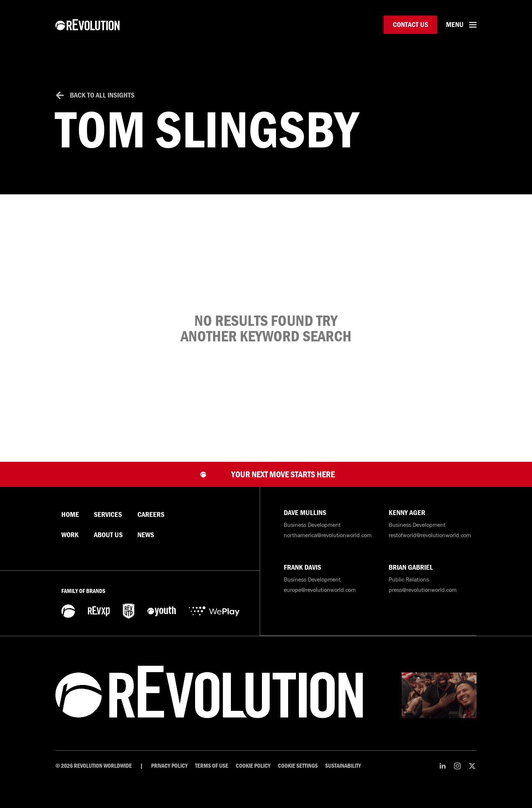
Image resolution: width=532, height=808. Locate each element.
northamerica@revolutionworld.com (328, 543)
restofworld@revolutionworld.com (430, 543)
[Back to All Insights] (60, 103)
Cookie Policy (253, 774)
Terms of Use (212, 774)
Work (70, 543)
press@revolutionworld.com (423, 598)
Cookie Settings (298, 774)
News (146, 543)
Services (108, 523)
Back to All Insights (102, 103)
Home (70, 523)
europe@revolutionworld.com (320, 598)
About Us (108, 543)
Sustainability (343, 774)
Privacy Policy (169, 774)
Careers (151, 523)
